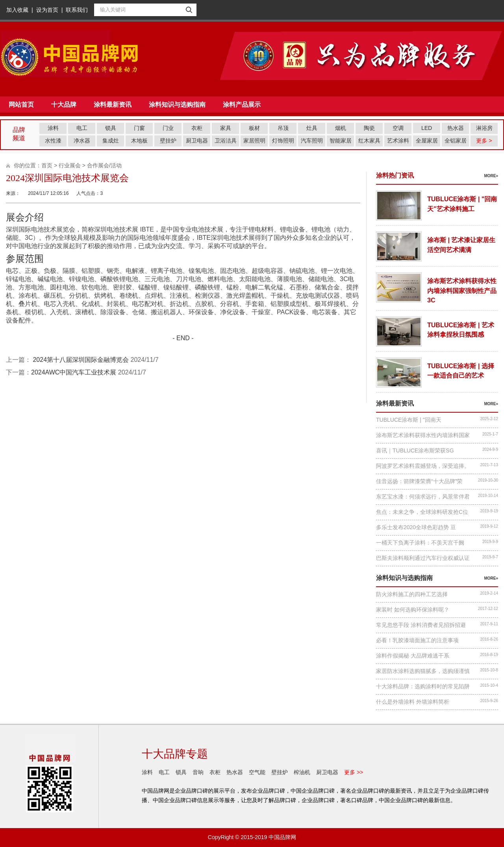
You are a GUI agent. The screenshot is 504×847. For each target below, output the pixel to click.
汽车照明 (312, 141)
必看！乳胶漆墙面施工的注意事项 (417, 640)
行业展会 (70, 165)
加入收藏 (17, 10)
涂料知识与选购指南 (177, 105)
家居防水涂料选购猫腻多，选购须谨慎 (423, 671)
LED (427, 128)
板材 (254, 128)
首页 (47, 165)
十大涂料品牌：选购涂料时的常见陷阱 (423, 686)
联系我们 (77, 10)
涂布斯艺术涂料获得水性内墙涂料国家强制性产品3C (462, 291)
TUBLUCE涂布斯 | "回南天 (409, 420)
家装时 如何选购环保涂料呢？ (413, 610)
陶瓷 (369, 128)
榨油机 (302, 772)
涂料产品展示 (242, 105)
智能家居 (341, 141)
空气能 (257, 772)
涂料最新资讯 (113, 105)
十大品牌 (64, 105)
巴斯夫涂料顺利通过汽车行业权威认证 (423, 558)
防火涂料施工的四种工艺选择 (412, 594)
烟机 (341, 128)
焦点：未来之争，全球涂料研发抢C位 (422, 512)
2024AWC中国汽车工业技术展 (74, 372)
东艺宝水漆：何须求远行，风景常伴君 (423, 497)
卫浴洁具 (226, 141)
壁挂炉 (168, 141)
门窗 (139, 128)
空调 (398, 128)
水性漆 (53, 141)
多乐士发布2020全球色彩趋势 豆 (416, 527)
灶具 (312, 128)
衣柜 (197, 128)
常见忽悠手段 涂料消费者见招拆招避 (421, 625)
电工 (82, 128)
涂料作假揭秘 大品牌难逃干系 (413, 656)
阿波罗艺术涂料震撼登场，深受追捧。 (423, 466)
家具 (226, 128)
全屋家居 (427, 141)
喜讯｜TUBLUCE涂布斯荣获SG (415, 450)
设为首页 (47, 10)
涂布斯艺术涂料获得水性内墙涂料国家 (423, 435)
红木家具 (369, 141)
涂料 (53, 128)
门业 (168, 128)
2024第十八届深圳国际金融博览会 (80, 360)
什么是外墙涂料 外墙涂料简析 (413, 702)
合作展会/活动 (104, 165)
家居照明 (254, 141)
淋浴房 (484, 128)
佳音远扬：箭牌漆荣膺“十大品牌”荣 (419, 481)
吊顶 (283, 128)
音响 (198, 772)
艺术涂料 (398, 141)
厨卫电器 (197, 141)
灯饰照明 (283, 141)
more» (491, 176)
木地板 (139, 141)
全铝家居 (456, 141)
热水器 (456, 128)
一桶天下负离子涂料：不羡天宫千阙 (420, 543)
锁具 (111, 128)
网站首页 (21, 105)
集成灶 (111, 141)
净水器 (82, 141)
